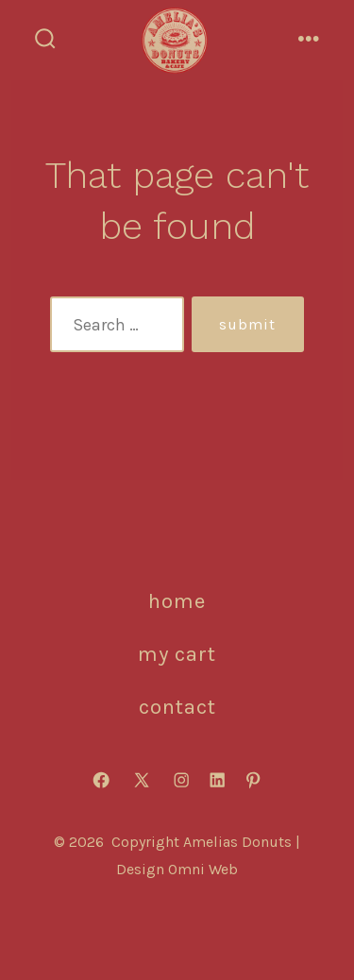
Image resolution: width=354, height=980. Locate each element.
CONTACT (177, 707)
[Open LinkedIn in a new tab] (217, 780)
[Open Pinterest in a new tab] (253, 780)
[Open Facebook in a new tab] (101, 780)
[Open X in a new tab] (142, 780)
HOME (177, 601)
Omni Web (203, 869)
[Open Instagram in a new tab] (181, 780)
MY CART (177, 654)
